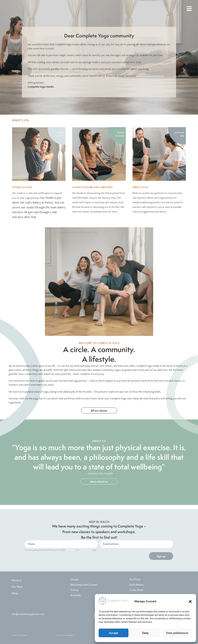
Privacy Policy (71, 550)
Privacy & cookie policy (65, 635)
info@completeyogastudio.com (28, 614)
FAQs (15, 593)
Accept (114, 633)
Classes (75, 579)
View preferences (177, 633)
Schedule (76, 595)
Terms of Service (86, 550)
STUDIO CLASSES (22, 187)
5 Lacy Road (136, 590)
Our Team (17, 587)
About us (16, 580)
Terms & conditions (19, 635)
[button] (190, 602)
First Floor (135, 579)
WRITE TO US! (141, 187)
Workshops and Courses (84, 585)
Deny (145, 633)
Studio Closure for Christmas (92, 187)
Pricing (74, 590)
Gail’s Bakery (137, 585)
